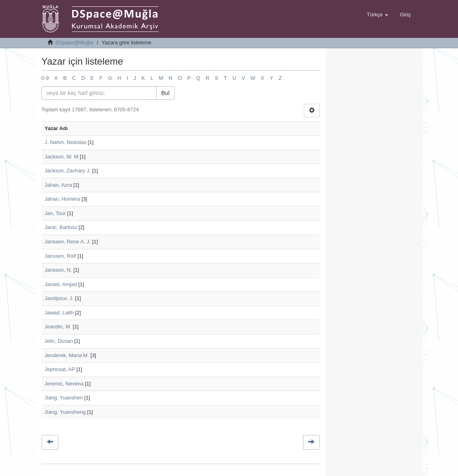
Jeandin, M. (58, 327)
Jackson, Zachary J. (68, 171)
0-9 (45, 78)
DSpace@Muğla (74, 42)
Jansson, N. (58, 270)
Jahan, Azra (58, 185)
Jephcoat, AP (60, 369)
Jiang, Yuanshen (64, 398)
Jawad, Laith (59, 313)
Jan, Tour (55, 213)
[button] (377, 15)
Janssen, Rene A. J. (68, 242)
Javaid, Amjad (61, 284)
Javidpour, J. (59, 298)
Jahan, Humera (62, 199)
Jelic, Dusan (59, 341)
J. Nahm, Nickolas (66, 142)
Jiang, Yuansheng (65, 412)
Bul (165, 93)
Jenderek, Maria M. (67, 355)
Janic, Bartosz (61, 227)
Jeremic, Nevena (64, 384)
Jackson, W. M (62, 157)
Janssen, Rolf (60, 256)
